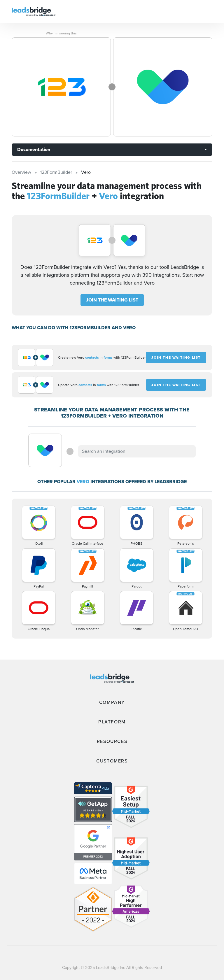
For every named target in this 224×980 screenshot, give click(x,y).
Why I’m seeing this (61, 33)
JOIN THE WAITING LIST (112, 300)
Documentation (34, 149)
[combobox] (137, 451)
